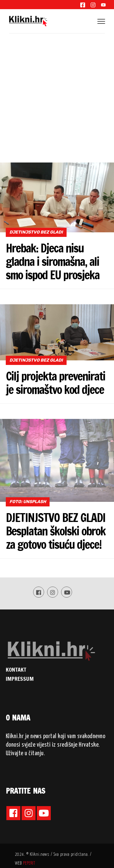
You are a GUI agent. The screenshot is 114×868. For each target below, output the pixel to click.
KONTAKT (16, 670)
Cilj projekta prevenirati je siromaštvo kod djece (55, 383)
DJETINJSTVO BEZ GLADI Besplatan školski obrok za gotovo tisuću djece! (56, 531)
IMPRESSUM (20, 679)
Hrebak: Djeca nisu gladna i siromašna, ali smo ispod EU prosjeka (53, 262)
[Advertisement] (57, 94)
